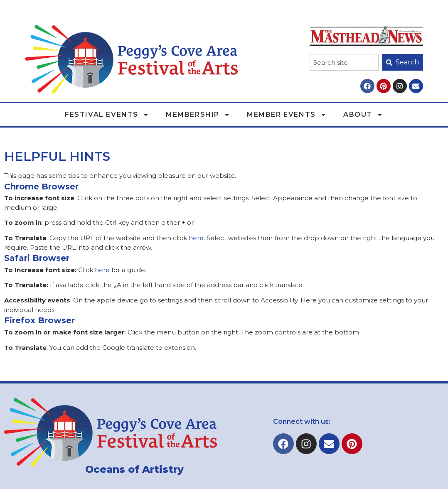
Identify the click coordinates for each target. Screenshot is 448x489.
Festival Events (107, 115)
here (196, 238)
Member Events (287, 115)
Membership (198, 115)
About (363, 115)
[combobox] (344, 62)
